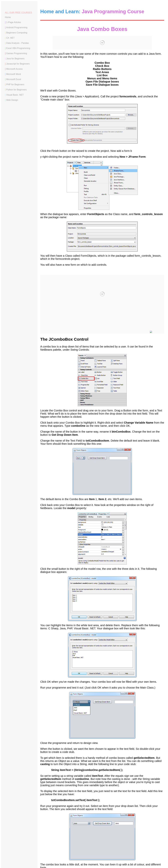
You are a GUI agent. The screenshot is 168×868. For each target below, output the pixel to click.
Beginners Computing (17, 33)
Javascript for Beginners (18, 64)
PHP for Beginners (15, 84)
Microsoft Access (14, 69)
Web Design (12, 100)
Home (8, 17)
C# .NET (10, 38)
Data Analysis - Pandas (18, 43)
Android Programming (17, 27)
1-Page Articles (14, 22)
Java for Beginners (15, 59)
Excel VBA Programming (18, 48)
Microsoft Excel (14, 79)
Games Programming (17, 53)
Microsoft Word (14, 74)
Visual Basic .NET (15, 95)
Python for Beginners (16, 90)
